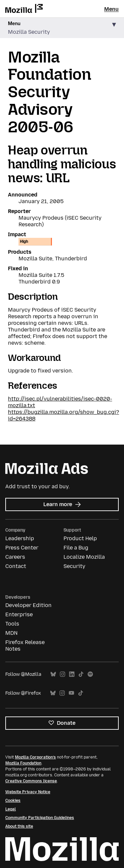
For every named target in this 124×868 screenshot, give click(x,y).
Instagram (62, 674)
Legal (11, 809)
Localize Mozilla (84, 557)
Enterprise (19, 614)
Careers (15, 557)
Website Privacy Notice (28, 792)
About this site (19, 826)
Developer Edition (28, 605)
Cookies (13, 801)
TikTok (81, 674)
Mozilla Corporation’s (35, 757)
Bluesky (53, 674)
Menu (111, 9)
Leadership (20, 538)
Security (74, 566)
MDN (11, 633)
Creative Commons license (31, 781)
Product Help (80, 538)
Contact (16, 566)
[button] (62, 28)
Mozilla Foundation (23, 763)
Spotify (90, 674)
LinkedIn (72, 674)
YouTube (71, 693)
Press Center (22, 548)
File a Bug (76, 548)
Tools (12, 624)
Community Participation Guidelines (40, 818)
